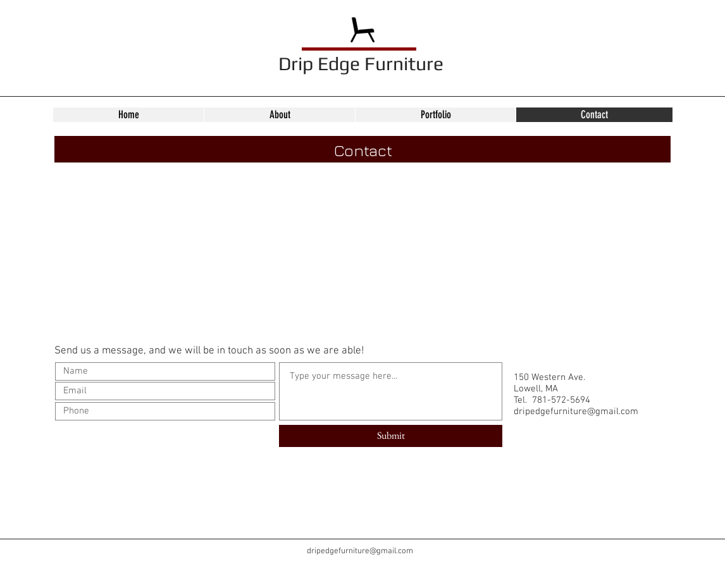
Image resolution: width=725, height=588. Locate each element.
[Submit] (391, 436)
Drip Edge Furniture (361, 64)
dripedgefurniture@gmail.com (576, 412)
